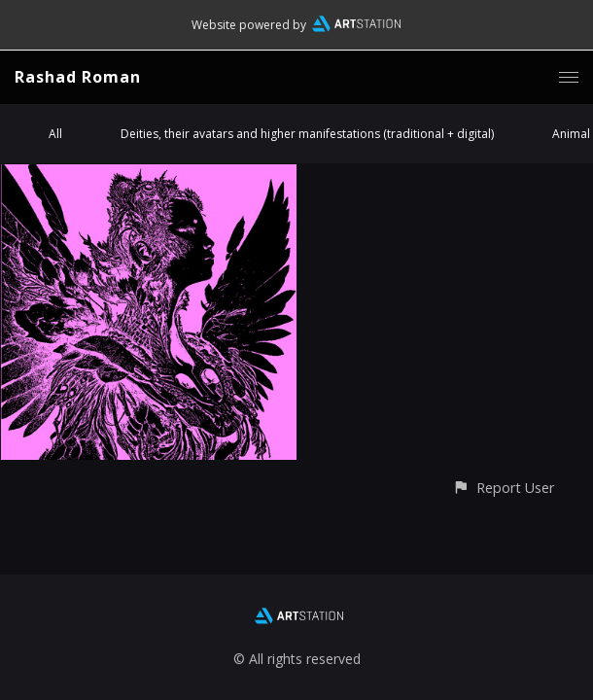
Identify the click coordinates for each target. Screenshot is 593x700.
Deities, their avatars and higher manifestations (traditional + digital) (307, 134)
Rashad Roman (78, 77)
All (55, 134)
